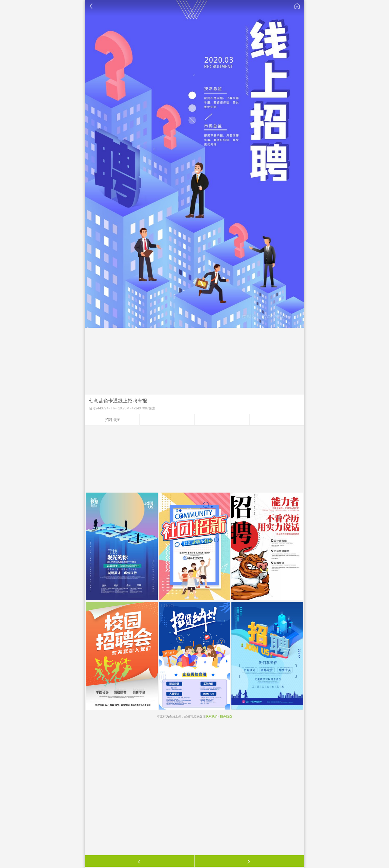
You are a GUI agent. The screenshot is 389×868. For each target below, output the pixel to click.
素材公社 (297, 6)
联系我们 (212, 716)
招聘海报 (112, 420)
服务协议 (226, 716)
